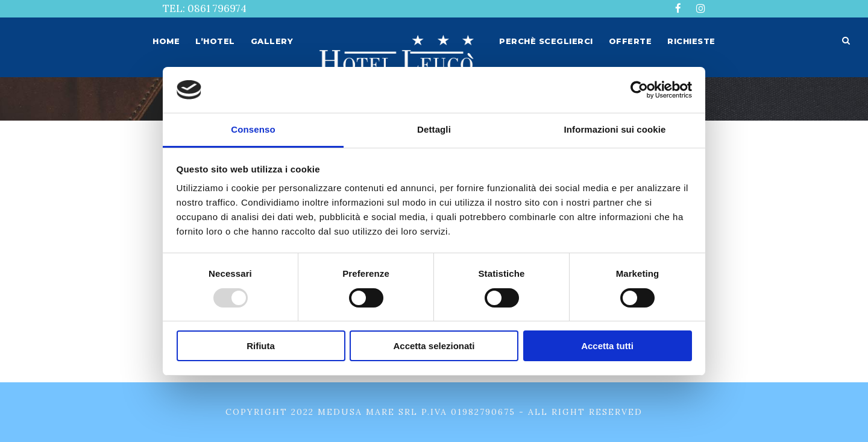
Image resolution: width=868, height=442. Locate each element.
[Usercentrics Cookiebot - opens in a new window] (639, 90)
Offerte (631, 41)
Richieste (691, 41)
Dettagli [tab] (434, 129)
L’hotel (215, 41)
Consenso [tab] (253, 129)
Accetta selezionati (434, 346)
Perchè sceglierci (546, 41)
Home (166, 41)
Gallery (272, 41)
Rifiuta (261, 346)
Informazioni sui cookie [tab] (615, 129)
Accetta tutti (607, 346)
